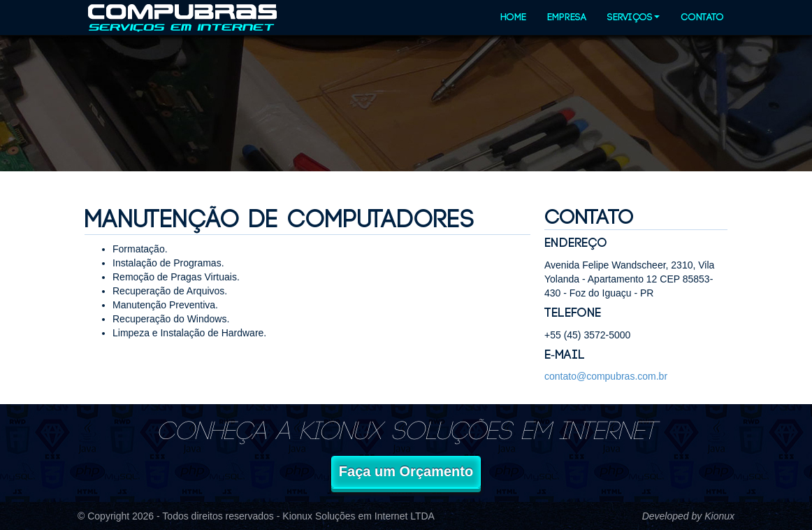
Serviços (633, 17)
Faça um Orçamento (406, 471)
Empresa (567, 17)
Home (513, 17)
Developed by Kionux (688, 516)
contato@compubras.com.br (606, 376)
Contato (702, 17)
